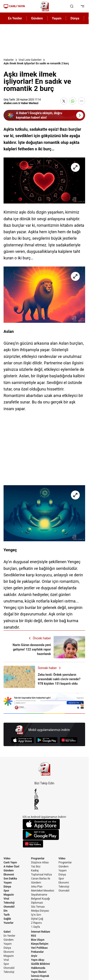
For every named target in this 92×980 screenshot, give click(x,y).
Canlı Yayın (10, 862)
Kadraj (35, 871)
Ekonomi (9, 875)
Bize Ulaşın (38, 940)
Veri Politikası (39, 948)
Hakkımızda (38, 968)
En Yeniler (9, 936)
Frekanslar (37, 952)
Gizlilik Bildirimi (41, 964)
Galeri (7, 932)
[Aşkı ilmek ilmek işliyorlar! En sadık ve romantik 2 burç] (44, 180)
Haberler (9, 60)
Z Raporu (36, 923)
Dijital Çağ (37, 919)
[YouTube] (44, 801)
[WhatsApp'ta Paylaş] (73, 101)
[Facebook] (44, 791)
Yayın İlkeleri (39, 972)
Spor (6, 891)
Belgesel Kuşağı (41, 899)
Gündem (9, 871)
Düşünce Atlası (40, 862)
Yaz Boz (36, 867)
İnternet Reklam (41, 932)
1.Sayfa (36, 927)
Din (6, 911)
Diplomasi (37, 903)
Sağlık (7, 919)
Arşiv (34, 956)
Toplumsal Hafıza (42, 875)
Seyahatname (39, 895)
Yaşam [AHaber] (57, 18)
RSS (34, 936)
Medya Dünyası (40, 911)
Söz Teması (38, 907)
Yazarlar (8, 923)
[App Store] (23, 740)
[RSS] (44, 808)
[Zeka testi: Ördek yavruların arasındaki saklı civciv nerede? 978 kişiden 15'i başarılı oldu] (44, 677)
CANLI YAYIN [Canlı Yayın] (14, 6)
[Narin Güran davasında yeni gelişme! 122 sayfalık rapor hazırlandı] (44, 647)
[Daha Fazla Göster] (82, 101)
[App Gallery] (69, 740)
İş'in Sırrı (36, 915)
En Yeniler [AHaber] (15, 18)
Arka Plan (37, 887)
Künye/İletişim (40, 944)
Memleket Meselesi (43, 891)
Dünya (7, 887)
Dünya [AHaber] (75, 18)
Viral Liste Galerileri (30, 60)
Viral (6, 899)
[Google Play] (47, 740)
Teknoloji (9, 903)
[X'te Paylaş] (64, 101)
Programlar (38, 858)
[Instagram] (44, 797)
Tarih (7, 915)
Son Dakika (10, 879)
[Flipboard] (44, 804)
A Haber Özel (11, 867)
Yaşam (8, 883)
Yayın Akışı (38, 960)
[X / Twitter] (44, 794)
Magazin (9, 895)
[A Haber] (44, 6)
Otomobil (9, 907)
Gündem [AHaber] (37, 18)
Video (7, 858)
